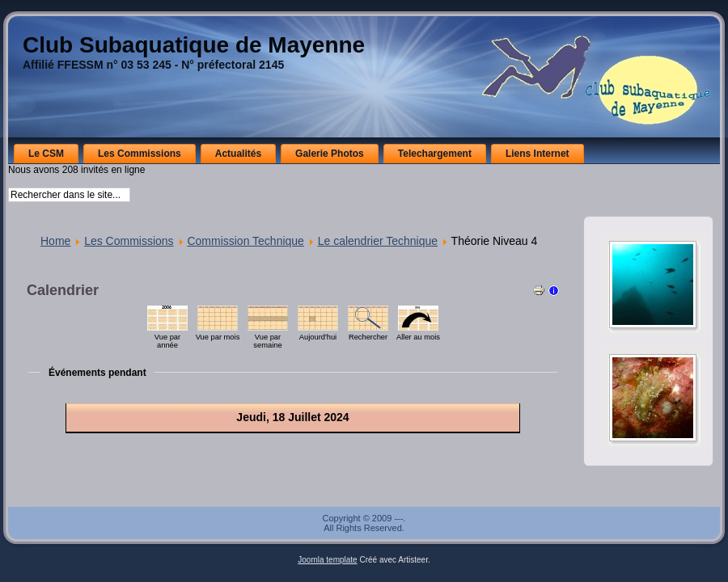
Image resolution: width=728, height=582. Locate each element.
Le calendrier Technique (378, 241)
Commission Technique (245, 241)
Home (55, 241)
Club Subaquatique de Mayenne (194, 45)
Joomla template (327, 560)
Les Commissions (129, 241)
